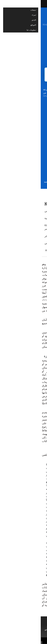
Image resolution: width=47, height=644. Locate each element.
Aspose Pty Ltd (24, 639)
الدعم (17, 626)
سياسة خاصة (32, 642)
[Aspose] (28, 4)
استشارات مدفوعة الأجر (34, 630)
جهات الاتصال (15, 642)
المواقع (7, 630)
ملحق (16, 550)
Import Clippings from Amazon (21, 49)
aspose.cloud (12, 30)
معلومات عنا (24, 634)
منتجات (24, 626)
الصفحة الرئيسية (35, 626)
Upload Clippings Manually (21, 42)
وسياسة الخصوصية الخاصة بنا (23, 184)
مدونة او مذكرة (17, 630)
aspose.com (24, 30)
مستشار (9, 626)
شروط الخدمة (8, 182)
